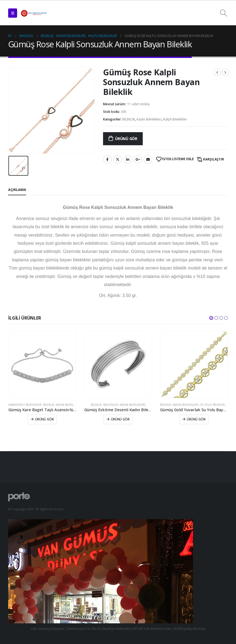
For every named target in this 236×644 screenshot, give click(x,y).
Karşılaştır (214, 159)
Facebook (107, 159)
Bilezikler (111, 405)
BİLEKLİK (129, 119)
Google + (138, 159)
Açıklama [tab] (17, 190)
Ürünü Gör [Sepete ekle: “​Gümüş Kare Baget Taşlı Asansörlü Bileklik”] (44, 419)
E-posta (148, 159)
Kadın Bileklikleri (149, 119)
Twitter (117, 159)
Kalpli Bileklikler (175, 119)
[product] (42, 364)
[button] (211, 318)
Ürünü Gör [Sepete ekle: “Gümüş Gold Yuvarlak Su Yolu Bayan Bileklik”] (196, 419)
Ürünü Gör (126, 139)
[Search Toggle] (224, 13)
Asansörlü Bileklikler (25, 405)
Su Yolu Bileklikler (214, 405)
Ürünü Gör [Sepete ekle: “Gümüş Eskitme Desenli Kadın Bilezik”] (120, 419)
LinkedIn (128, 159)
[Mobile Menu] (13, 13)
